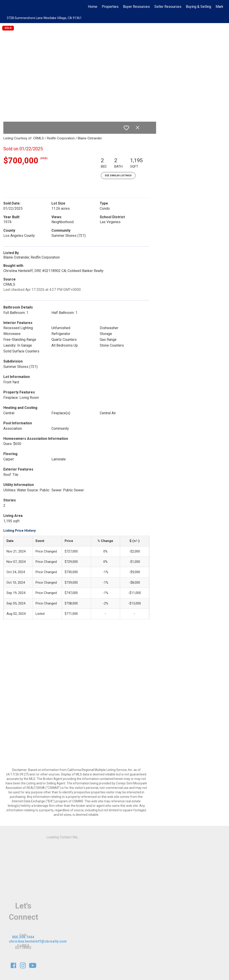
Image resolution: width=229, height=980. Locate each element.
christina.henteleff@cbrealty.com (38, 941)
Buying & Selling (198, 7)
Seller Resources (168, 7)
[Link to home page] (8, 7)
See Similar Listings (118, 176)
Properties (110, 7)
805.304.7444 (23, 937)
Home (93, 7)
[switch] (126, 128)
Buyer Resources (136, 7)
